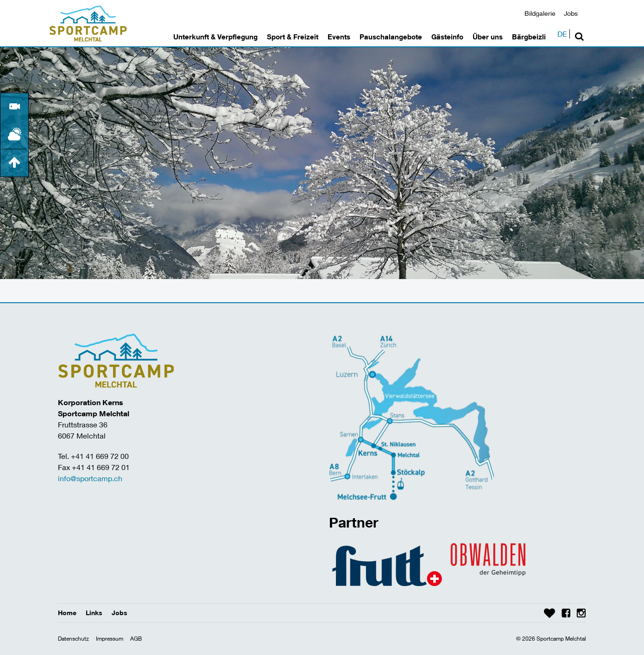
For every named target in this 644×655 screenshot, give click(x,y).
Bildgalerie (540, 13)
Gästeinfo (447, 37)
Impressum (110, 639)
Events (339, 37)
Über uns (488, 37)
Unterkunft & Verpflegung (215, 37)
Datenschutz (73, 639)
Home (67, 613)
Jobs (571, 13)
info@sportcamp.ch (90, 478)
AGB (136, 639)
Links (94, 613)
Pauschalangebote (391, 37)
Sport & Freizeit (293, 37)
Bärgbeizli (529, 37)
